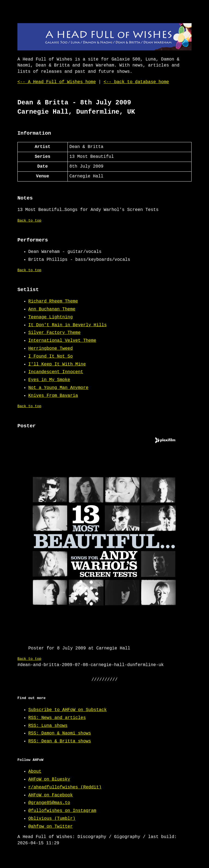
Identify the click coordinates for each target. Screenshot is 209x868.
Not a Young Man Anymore (58, 388)
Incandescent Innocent (56, 372)
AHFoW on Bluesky (49, 779)
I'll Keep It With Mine (57, 364)
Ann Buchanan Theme (52, 309)
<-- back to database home (136, 82)
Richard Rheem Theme (53, 301)
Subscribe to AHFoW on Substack (67, 710)
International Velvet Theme (62, 341)
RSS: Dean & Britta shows (60, 741)
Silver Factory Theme (54, 333)
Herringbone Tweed (50, 349)
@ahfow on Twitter (50, 827)
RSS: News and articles (57, 718)
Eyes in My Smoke (49, 380)
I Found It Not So (50, 356)
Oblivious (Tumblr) (52, 819)
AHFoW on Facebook (50, 795)
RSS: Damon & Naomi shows (60, 733)
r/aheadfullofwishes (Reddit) (65, 787)
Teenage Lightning (50, 317)
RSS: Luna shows (48, 726)
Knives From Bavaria (53, 396)
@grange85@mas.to (49, 803)
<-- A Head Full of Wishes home (57, 82)
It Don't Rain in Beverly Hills (67, 325)
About (35, 772)
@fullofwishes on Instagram (62, 811)
